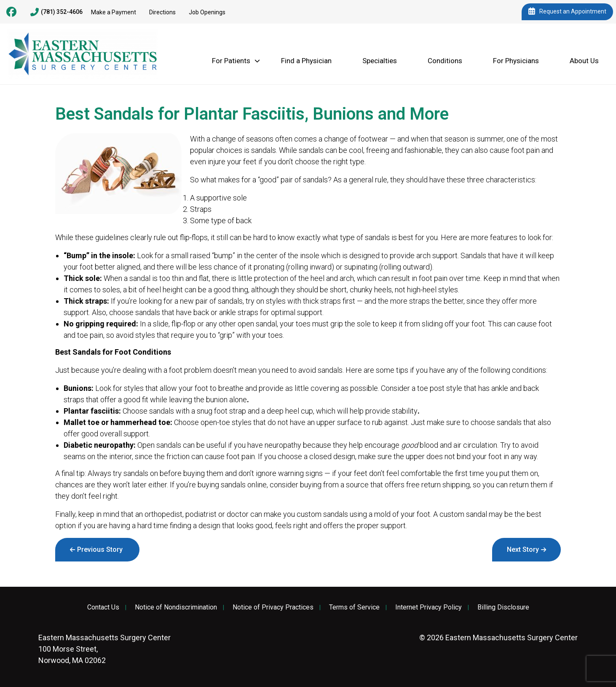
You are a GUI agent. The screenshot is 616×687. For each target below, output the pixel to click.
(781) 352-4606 (56, 12)
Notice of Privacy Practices (273, 607)
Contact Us (103, 607)
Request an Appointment (567, 12)
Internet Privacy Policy (429, 607)
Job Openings (207, 12)
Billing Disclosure (503, 607)
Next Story (523, 549)
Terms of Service (354, 607)
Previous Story (100, 549)
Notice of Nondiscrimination (176, 607)
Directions (162, 12)
